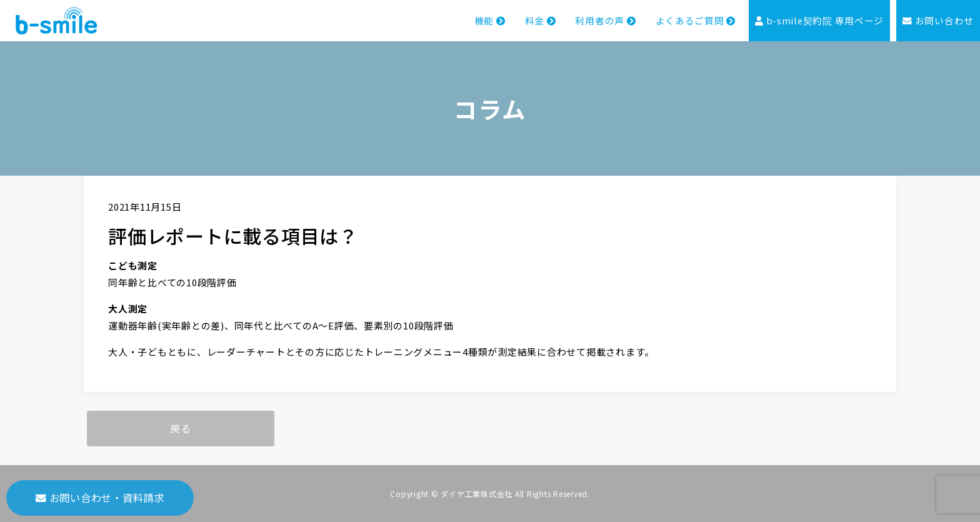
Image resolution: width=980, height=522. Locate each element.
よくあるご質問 (695, 21)
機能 (489, 21)
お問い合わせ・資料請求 (100, 498)
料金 (540, 21)
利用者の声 (605, 21)
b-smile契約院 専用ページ (819, 21)
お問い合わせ (938, 21)
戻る (181, 428)
